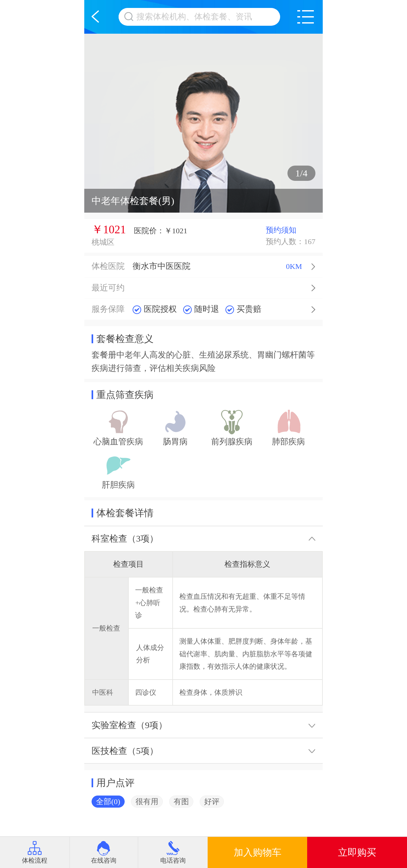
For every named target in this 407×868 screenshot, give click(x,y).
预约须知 (281, 230)
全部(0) (108, 802)
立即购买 (357, 852)
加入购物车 (258, 852)
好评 (212, 802)
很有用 (147, 802)
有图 (181, 802)
